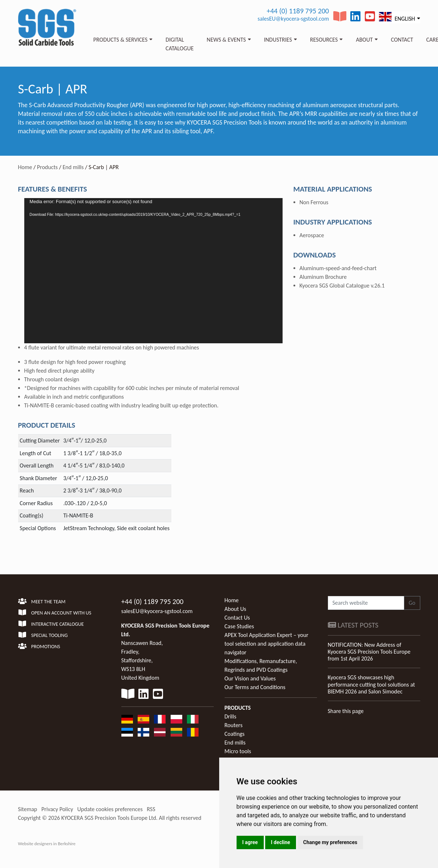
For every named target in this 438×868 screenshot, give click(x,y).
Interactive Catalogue (51, 624)
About (364, 40)
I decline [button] (281, 842)
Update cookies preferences (110, 809)
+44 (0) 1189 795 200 (298, 11)
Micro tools (238, 751)
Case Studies (239, 626)
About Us (235, 609)
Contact (402, 40)
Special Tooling (43, 635)
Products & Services (121, 40)
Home (25, 167)
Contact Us (237, 618)
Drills (231, 716)
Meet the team (42, 602)
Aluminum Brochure (323, 277)
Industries (278, 40)
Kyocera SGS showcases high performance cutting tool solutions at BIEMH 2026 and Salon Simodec (372, 684)
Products (47, 167)
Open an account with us (55, 613)
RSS (151, 809)
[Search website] (366, 603)
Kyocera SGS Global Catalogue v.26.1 (342, 286)
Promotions (39, 647)
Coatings (235, 734)
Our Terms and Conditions (255, 687)
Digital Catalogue (180, 44)
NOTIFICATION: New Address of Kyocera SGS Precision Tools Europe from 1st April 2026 (369, 652)
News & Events (226, 40)
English (397, 17)
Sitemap (28, 809)
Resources (324, 40)
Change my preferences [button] (330, 842)
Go (412, 603)
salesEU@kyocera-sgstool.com (293, 19)
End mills (73, 167)
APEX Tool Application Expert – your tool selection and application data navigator (266, 644)
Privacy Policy (57, 809)
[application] (153, 271)
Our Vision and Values (250, 678)
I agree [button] (250, 842)
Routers (234, 725)
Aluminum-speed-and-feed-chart (338, 268)
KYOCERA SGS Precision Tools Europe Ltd (109, 818)
